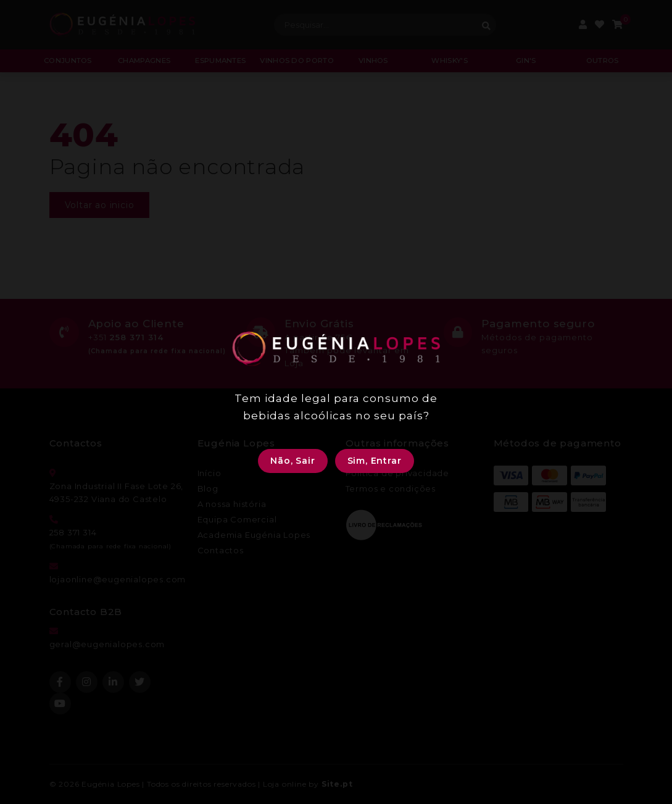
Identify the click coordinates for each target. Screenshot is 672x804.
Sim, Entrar (375, 461)
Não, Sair (292, 461)
